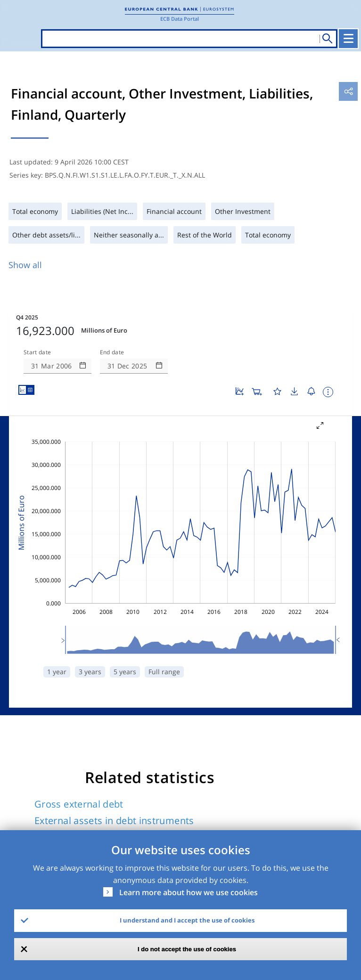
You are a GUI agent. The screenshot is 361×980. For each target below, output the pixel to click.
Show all (25, 265)
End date (112, 324)
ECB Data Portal (180, 19)
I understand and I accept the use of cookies (187, 920)
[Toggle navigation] (349, 39)
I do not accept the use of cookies (187, 949)
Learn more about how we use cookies (189, 892)
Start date (37, 324)
